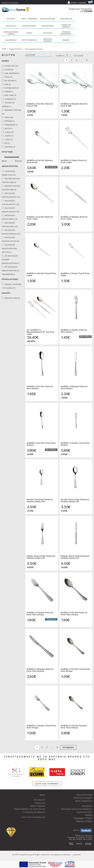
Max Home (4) (10, 95)
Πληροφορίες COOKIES (83, 818)
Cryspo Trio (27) (11, 66)
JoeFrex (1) (9, 136)
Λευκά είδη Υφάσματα (48, 40)
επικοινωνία (14, 3)
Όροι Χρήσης (87, 806)
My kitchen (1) (11, 81)
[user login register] (77, 2)
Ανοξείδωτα (11, 26)
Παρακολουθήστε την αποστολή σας (30, 809)
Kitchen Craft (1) (12, 88)
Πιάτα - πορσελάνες (29, 19)
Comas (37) (9, 132)
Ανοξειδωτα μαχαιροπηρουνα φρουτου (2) (9, 248)
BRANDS (66, 40)
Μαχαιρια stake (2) (12, 298)
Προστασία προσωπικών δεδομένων (77, 809)
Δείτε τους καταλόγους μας (33, 817)
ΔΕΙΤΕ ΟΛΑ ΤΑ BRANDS (47, 784)
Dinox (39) (9, 117)
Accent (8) (9, 70)
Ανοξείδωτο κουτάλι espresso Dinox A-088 (40, 161)
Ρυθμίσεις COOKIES (84, 821)
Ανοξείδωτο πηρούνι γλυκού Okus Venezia (75, 444)
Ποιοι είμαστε (39, 800)
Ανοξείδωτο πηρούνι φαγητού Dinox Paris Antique (40, 614)
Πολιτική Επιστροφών (83, 798)
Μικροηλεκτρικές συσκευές (11, 33)
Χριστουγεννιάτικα (29, 40)
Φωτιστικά (48, 33)
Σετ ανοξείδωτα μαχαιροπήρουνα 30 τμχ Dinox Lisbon (40, 332)
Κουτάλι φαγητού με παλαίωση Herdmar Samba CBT (75, 500)
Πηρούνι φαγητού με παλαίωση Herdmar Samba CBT (41, 557)
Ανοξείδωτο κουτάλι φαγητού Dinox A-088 (40, 105)
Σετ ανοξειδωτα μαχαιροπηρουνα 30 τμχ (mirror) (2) (11, 271)
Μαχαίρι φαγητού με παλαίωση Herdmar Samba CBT (75, 557)
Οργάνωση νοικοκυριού (66, 33)
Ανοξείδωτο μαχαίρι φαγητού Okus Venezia (74, 387)
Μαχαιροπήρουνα (48, 19)
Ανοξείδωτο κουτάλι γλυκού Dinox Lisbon (41, 274)
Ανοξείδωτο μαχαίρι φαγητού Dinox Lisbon (74, 218)
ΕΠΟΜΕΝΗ (68, 747)
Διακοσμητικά (66, 19)
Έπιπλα (29, 33)
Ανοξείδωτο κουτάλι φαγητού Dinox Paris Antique (74, 614)
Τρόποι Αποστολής (84, 795)
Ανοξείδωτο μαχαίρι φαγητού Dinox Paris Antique (40, 670)
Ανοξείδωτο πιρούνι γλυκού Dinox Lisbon (75, 274)
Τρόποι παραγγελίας (83, 801)
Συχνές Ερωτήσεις (84, 812)
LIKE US (83, 830)
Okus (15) (9, 77)
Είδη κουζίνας (48, 26)
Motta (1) (9, 128)
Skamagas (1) (10, 99)
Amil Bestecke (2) (12, 73)
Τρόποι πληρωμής (37, 806)
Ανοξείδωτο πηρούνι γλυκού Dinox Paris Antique (41, 727)
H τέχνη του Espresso (66, 26)
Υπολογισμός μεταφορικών (34, 812)
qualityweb (77, 855)
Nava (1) (8, 84)
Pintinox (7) (10, 121)
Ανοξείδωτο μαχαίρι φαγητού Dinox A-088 (74, 105)
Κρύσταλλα (11, 19)
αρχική (5, 3)
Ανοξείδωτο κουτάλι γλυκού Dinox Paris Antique (75, 670)
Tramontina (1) (11, 125)
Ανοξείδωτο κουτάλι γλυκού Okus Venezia (41, 444)
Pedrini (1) (9, 92)
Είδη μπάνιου (11, 40)
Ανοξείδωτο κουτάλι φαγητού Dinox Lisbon (40, 218)
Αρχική (42, 795)
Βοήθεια (89, 815)
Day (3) (7, 143)
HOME (4, 49)
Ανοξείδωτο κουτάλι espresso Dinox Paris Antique (74, 727)
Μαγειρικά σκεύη (29, 26)
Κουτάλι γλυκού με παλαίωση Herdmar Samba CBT (40, 500)
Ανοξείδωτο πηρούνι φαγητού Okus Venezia (74, 331)
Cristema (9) (10, 147)
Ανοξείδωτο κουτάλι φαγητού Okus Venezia (40, 387)
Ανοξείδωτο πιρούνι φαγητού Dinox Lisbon (73, 161)
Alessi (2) (9, 139)
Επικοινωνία (40, 803)
